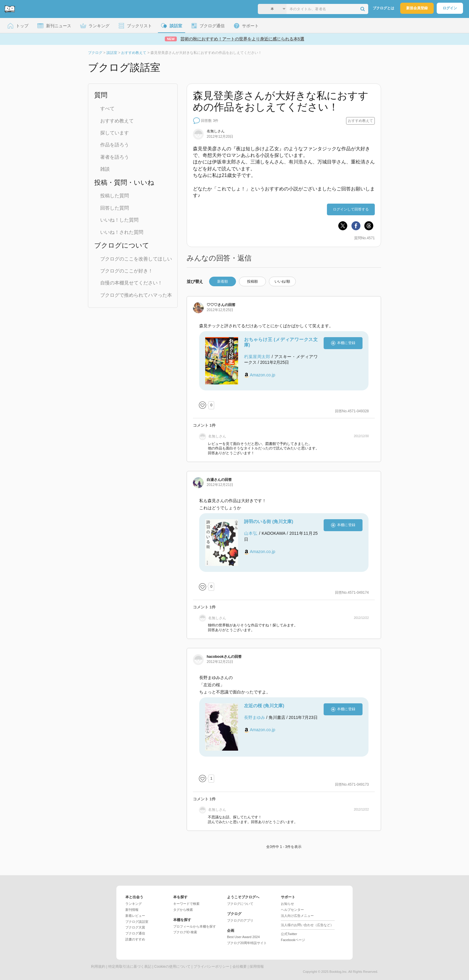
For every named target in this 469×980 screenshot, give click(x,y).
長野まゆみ (255, 717)
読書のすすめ (135, 939)
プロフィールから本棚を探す (195, 926)
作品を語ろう (115, 145)
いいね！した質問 (119, 220)
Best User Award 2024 (243, 937)
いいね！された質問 (122, 232)
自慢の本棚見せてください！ (131, 283)
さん (216, 305)
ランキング (134, 904)
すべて (107, 109)
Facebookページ (293, 940)
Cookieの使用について (172, 967)
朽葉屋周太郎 (257, 357)
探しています (115, 133)
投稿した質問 (115, 196)
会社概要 (240, 967)
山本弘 (251, 533)
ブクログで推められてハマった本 (136, 295)
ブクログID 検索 (185, 932)
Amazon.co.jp (262, 375)
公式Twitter (289, 934)
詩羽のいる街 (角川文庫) (269, 521)
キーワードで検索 (186, 904)
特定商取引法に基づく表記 (130, 967)
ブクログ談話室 (137, 922)
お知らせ (287, 904)
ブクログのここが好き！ (127, 271)
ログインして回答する (351, 209)
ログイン (450, 8)
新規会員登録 (417, 8)
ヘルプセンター (292, 910)
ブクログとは (383, 8)
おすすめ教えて (117, 121)
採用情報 (257, 967)
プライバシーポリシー (211, 967)
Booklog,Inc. (338, 972)
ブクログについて (240, 904)
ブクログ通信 (135, 933)
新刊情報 (132, 910)
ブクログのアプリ (240, 920)
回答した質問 (115, 208)
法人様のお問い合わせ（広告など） (307, 925)
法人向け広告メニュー (297, 916)
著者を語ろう (115, 157)
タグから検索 (183, 910)
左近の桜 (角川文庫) (264, 706)
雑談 (105, 169)
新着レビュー (135, 916)
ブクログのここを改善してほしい (136, 259)
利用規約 (98, 967)
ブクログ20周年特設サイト (247, 943)
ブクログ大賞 (135, 927)
